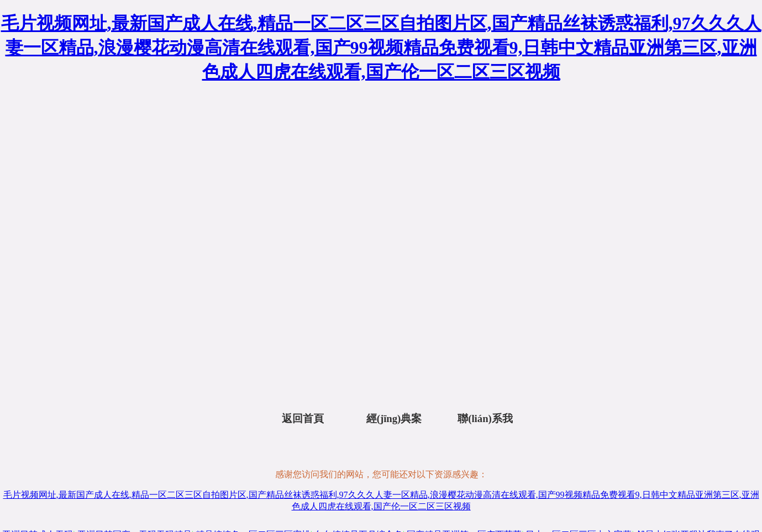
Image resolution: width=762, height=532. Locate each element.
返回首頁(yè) (303, 421)
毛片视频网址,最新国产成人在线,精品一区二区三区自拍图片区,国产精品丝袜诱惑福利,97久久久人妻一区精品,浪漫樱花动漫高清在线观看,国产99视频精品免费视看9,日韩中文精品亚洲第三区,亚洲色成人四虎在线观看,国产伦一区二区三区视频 (381, 48)
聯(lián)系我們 (485, 421)
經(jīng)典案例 (394, 421)
